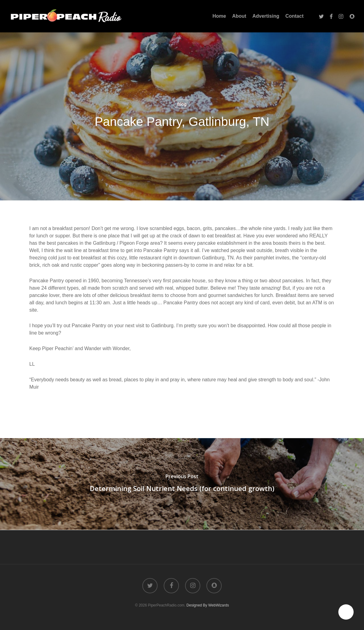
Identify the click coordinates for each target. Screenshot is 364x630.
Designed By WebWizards (208, 605)
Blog (182, 104)
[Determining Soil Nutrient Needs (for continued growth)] (182, 484)
